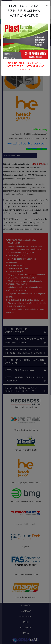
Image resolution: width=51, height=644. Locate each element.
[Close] (47, 5)
